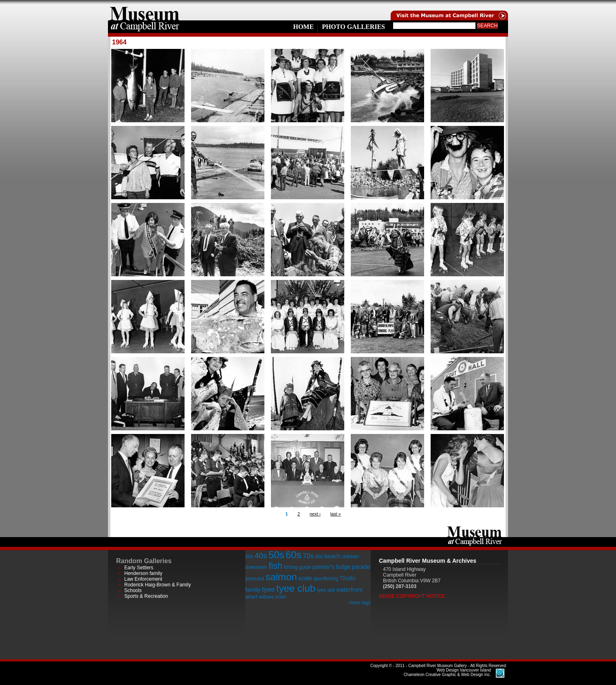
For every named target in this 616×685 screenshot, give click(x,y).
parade (361, 567)
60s (294, 555)
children (350, 557)
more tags (360, 603)
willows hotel (272, 597)
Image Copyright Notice (412, 596)
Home (303, 27)
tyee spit (326, 590)
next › (315, 514)
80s (319, 557)
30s (249, 557)
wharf (251, 597)
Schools (133, 590)
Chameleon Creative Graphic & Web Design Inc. (447, 672)
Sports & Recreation (146, 596)
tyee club (296, 588)
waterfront (349, 590)
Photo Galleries (353, 27)
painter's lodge (331, 567)
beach (332, 556)
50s (276, 555)
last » (336, 514)
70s (308, 556)
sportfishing (326, 579)
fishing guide (297, 567)
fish (275, 566)
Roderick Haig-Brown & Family (157, 585)
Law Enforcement (143, 579)
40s (261, 556)
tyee (268, 589)
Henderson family (143, 573)
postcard (255, 579)
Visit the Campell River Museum (449, 10)
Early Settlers (139, 568)
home (145, 10)
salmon (281, 577)
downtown (256, 567)
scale (305, 578)
